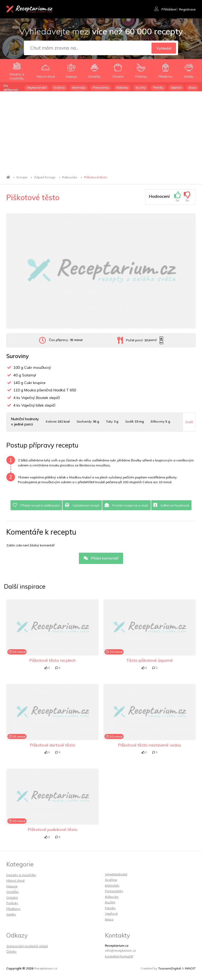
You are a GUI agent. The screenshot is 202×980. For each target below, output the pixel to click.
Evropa (22, 177)
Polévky (12, 903)
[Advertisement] (101, 131)
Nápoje (12, 886)
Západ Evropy (45, 177)
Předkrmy (13, 909)
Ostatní (12, 898)
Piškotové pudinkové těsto (52, 829)
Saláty (11, 914)
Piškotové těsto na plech (52, 660)
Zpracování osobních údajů (27, 946)
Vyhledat (164, 48)
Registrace (187, 9)
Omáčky (13, 892)
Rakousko (70, 177)
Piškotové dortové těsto (52, 745)
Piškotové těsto (96, 177)
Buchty (141, 88)
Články (11, 952)
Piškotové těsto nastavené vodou (149, 745)
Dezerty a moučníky (21, 875)
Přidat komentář (101, 558)
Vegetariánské (37, 88)
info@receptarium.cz (120, 950)
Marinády (79, 88)
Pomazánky (101, 88)
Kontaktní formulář (119, 956)
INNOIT (190, 968)
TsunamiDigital (170, 968)
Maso (192, 88)
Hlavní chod (15, 880)
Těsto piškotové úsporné (150, 660)
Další (189, 422)
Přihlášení (165, 9)
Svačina (59, 88)
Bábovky (122, 88)
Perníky (158, 88)
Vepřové (176, 88)
